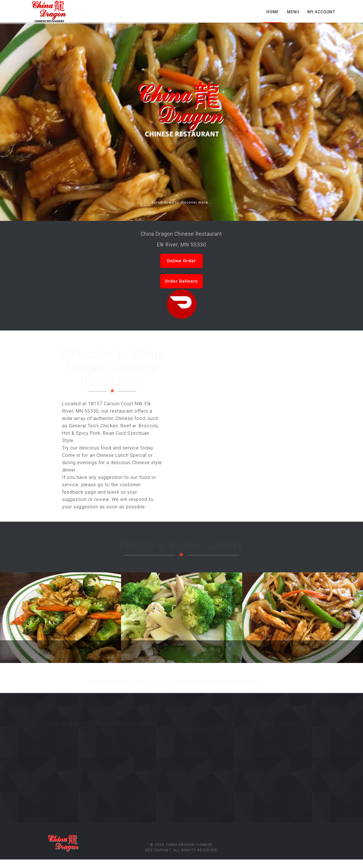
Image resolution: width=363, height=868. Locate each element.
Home (273, 12)
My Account (321, 12)
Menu (293, 12)
